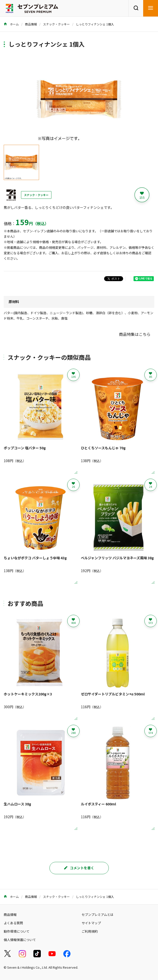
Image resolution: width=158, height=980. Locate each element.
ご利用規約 (90, 931)
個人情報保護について (20, 940)
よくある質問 (13, 923)
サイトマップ (91, 923)
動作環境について (17, 931)
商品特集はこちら (135, 334)
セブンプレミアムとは (98, 915)
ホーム (11, 24)
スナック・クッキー (56, 24)
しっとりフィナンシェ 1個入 (95, 24)
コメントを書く (79, 868)
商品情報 (31, 24)
